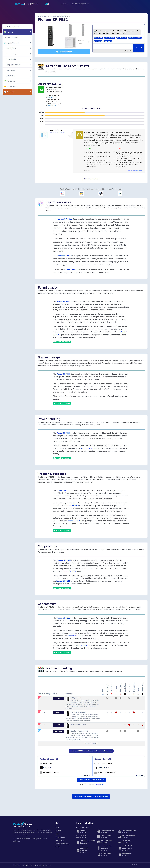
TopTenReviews (52, 105)
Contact (58, 847)
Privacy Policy (17, 865)
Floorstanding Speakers (59, 16)
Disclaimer (26, 865)
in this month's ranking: (100, 751)
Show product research (62, 342)
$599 (58, 725)
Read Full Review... (136, 171)
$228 (58, 698)
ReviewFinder (43, 16)
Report (87, 171)
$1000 (58, 713)
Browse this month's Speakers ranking (91, 780)
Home (57, 827)
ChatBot (58, 831)
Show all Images (83, 42)
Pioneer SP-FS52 (65, 219)
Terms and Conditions (37, 865)
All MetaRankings (82, 827)
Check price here (64, 52)
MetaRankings (60, 837)
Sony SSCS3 (100, 784)
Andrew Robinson (56, 130)
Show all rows (91, 743)
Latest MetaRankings (79, 4)
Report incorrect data (62, 844)
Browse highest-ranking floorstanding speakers (91, 796)
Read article (86, 776)
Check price (58, 731)
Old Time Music (52, 97)
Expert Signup (60, 840)
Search (57, 834)
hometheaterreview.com (58, 132)
